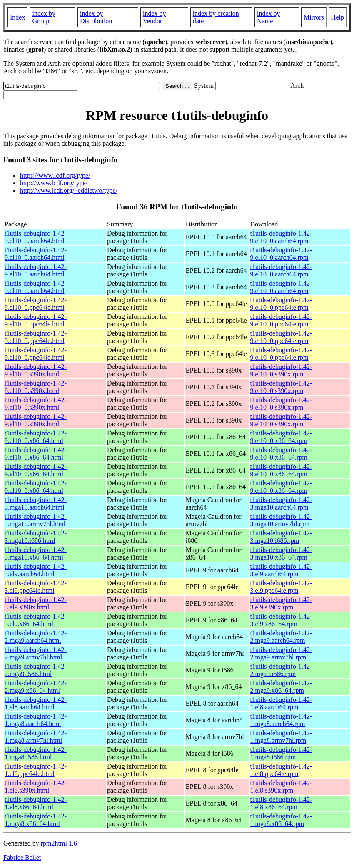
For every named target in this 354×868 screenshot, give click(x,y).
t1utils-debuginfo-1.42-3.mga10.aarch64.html (36, 504)
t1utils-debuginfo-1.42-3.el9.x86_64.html (36, 620)
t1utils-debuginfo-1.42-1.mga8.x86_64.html (36, 820)
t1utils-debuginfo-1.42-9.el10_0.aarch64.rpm (281, 237)
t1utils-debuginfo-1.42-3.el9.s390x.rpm (281, 603)
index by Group (44, 17)
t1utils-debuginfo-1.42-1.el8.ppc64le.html (36, 770)
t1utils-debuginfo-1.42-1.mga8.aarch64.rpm (281, 720)
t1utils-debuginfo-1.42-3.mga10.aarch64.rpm (281, 504)
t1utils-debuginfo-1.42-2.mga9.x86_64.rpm (281, 687)
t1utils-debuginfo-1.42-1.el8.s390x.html (36, 787)
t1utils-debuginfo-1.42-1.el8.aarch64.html (36, 703)
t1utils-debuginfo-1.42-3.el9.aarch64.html (36, 570)
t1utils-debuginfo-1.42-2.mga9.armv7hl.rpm (281, 653)
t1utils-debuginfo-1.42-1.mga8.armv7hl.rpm (281, 737)
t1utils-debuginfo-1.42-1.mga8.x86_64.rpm (281, 820)
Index (17, 17)
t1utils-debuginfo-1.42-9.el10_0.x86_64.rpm (281, 437)
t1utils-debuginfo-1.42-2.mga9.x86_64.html (36, 687)
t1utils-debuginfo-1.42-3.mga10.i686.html (36, 537)
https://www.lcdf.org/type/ (55, 175)
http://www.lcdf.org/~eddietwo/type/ (69, 190)
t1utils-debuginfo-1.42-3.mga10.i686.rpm (281, 537)
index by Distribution (96, 17)
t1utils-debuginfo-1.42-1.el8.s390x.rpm (281, 787)
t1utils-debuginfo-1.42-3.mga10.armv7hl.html (36, 520)
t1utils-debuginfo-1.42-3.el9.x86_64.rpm (281, 620)
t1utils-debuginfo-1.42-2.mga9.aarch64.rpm (281, 637)
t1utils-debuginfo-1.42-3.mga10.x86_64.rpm (281, 553)
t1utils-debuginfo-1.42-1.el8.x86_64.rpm (281, 803)
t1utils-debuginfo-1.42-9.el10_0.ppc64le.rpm (281, 304)
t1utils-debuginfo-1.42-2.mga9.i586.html (36, 670)
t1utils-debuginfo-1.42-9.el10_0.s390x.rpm (281, 370)
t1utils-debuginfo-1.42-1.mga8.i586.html (36, 753)
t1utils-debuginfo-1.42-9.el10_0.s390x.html (36, 370)
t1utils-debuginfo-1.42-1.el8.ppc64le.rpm (281, 770)
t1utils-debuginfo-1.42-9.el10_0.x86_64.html (36, 437)
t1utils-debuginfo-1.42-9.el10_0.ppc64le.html (36, 304)
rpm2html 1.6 (59, 843)
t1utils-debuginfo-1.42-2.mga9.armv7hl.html (36, 653)
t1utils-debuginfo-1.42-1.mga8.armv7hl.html (36, 737)
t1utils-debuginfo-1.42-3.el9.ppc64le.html (36, 587)
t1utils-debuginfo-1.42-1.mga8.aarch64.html (36, 720)
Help (338, 17)
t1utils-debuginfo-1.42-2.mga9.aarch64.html (36, 637)
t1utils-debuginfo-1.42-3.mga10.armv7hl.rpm (281, 520)
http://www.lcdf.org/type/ (54, 183)
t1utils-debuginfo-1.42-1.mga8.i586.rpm (281, 753)
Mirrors (314, 17)
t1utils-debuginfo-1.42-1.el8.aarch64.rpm (281, 703)
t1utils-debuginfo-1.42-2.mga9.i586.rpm (281, 670)
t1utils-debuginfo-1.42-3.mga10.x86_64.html (36, 553)
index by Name (269, 17)
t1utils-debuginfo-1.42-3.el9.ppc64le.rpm (281, 587)
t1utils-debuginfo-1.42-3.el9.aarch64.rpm (281, 570)
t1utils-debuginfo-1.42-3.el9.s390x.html (36, 603)
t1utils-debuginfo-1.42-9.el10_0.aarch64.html (36, 237)
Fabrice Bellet (22, 857)
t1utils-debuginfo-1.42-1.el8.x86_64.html (36, 803)
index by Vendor (155, 17)
